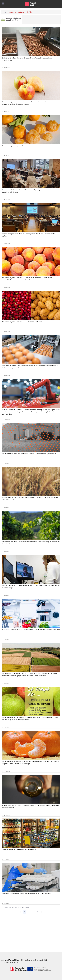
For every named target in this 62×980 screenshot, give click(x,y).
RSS (46, 960)
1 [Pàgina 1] (25, 912)
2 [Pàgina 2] (29, 912)
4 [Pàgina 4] (37, 912)
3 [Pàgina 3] (33, 912)
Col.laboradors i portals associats (31, 960)
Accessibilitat (14, 960)
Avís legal (5, 960)
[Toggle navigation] (3, 3)
